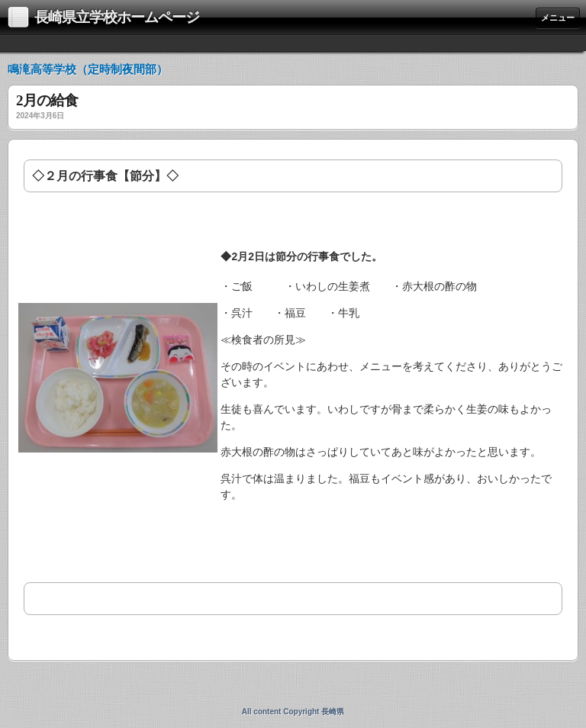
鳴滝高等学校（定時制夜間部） (88, 69)
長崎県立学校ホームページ (117, 17)
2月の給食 (47, 101)
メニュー (558, 18)
